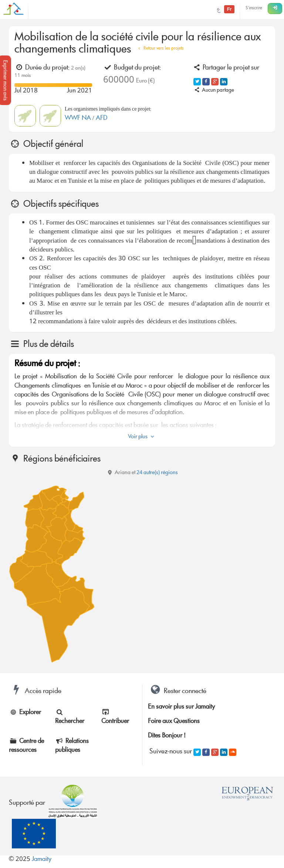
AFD (102, 119)
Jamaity (42, 860)
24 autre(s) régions (157, 473)
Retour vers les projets (160, 49)
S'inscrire (254, 8)
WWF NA (79, 119)
